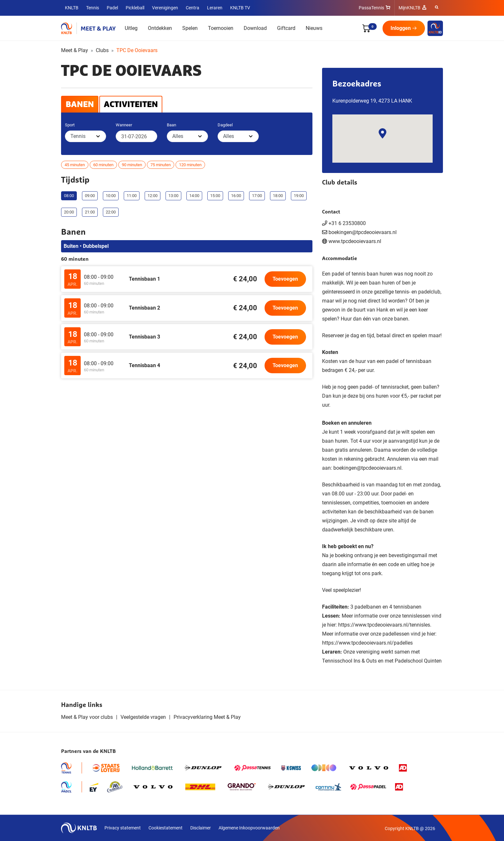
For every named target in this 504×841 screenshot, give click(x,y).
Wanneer (124, 125)
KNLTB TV (240, 8)
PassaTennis (371, 8)
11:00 (132, 196)
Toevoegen (285, 279)
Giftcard (286, 28)
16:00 (236, 196)
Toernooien (221, 28)
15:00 (215, 196)
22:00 (111, 212)
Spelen (190, 28)
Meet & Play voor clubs (87, 717)
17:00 (257, 196)
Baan (171, 125)
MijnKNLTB (410, 8)
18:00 (278, 196)
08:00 (69, 196)
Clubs (102, 50)
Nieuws (314, 28)
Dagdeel (225, 125)
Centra (193, 8)
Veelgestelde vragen (143, 717)
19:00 (299, 196)
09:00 (90, 196)
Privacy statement (123, 828)
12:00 (153, 196)
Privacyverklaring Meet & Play (207, 717)
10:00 (111, 196)
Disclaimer (201, 828)
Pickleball (135, 8)
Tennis (93, 8)
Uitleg (131, 28)
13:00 (173, 196)
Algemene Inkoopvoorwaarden (249, 828)
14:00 (194, 196)
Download (255, 28)
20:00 (69, 212)
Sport (70, 125)
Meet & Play (75, 50)
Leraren (215, 8)
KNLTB (72, 8)
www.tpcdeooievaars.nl (355, 241)
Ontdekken (160, 28)
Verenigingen (165, 8)
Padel (112, 8)
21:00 (90, 212)
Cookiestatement (166, 828)
